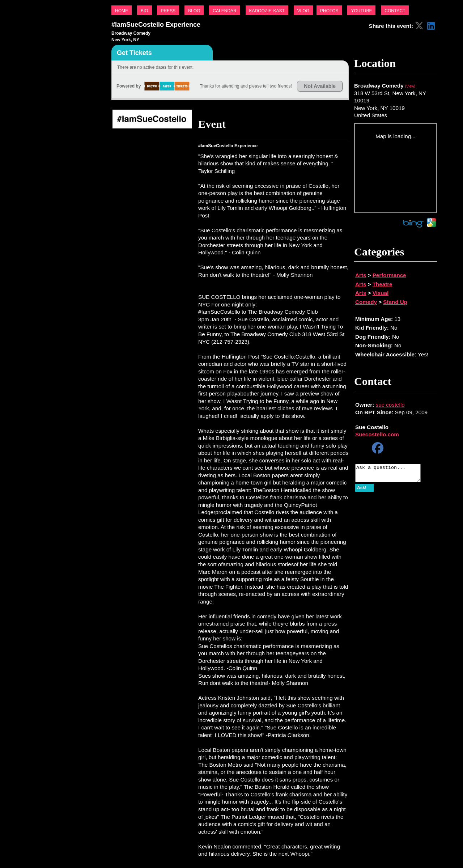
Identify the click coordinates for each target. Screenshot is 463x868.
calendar (224, 10)
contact (395, 10)
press (168, 10)
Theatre (383, 284)
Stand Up (395, 302)
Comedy (366, 302)
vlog (303, 10)
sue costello (390, 405)
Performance (389, 275)
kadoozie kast (267, 10)
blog (194, 10)
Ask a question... (392, 475)
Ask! (362, 491)
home (122, 10)
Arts (361, 275)
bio (145, 10)
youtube (361, 10)
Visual (381, 293)
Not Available (320, 86)
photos (329, 10)
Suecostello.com (377, 434)
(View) (410, 86)
